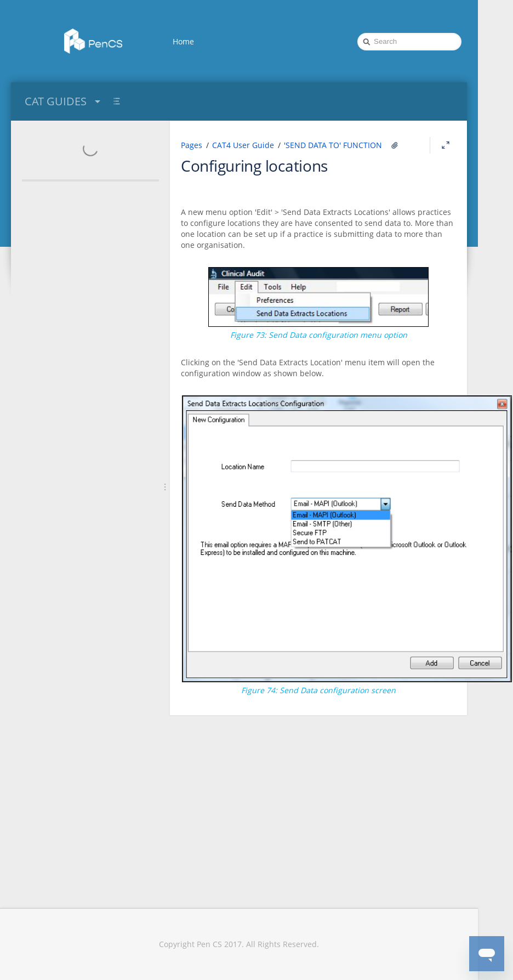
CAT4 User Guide (243, 145)
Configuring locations (254, 166)
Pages (192, 145)
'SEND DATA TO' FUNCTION (333, 145)
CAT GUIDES (64, 101)
